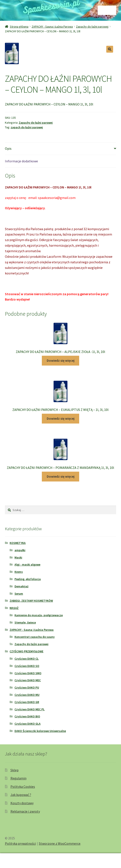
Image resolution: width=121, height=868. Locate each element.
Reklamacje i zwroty (25, 811)
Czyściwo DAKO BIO (27, 716)
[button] (110, 49)
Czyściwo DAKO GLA (28, 724)
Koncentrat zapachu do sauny (35, 637)
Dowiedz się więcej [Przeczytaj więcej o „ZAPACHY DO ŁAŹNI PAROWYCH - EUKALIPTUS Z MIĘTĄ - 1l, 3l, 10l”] (61, 418)
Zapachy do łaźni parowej (92, 27)
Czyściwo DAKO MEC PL (30, 709)
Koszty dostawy (22, 803)
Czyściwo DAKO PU (27, 687)
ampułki (20, 550)
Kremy (19, 572)
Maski (18, 557)
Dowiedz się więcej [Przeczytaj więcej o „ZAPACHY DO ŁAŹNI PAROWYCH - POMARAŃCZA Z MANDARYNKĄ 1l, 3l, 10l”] (61, 476)
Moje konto (20, 861)
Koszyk (93, 858)
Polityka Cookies (23, 787)
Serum (19, 594)
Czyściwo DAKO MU (27, 695)
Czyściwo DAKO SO (27, 666)
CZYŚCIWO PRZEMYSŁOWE (26, 651)
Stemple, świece (25, 622)
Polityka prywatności (20, 843)
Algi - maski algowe (27, 564)
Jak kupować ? (21, 795)
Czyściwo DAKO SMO (28, 673)
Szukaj (60, 861)
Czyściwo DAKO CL (27, 659)
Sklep (15, 770)
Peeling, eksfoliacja (28, 579)
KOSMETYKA (18, 543)
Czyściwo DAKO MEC (28, 680)
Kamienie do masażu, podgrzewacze (39, 615)
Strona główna (19, 27)
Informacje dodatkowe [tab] (21, 161)
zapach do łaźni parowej (27, 127)
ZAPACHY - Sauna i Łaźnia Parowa (52, 27)
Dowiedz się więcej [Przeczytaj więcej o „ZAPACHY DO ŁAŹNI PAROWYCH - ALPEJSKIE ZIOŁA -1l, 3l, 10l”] (61, 360)
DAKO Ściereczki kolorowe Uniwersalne (40, 731)
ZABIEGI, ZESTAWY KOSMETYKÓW (31, 601)
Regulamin (18, 778)
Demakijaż (21, 586)
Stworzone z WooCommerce (60, 843)
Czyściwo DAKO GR (27, 702)
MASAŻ (14, 608)
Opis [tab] (8, 148)
